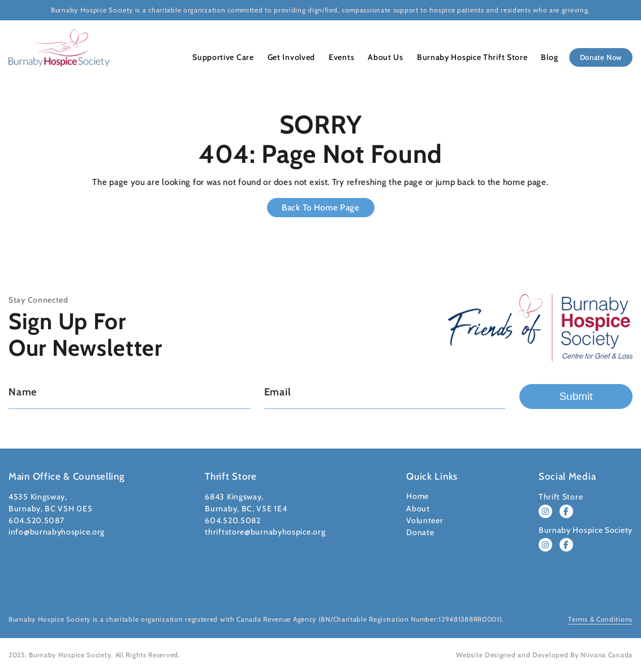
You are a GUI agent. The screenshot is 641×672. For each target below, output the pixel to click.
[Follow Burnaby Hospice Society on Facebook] (566, 545)
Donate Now (596, 57)
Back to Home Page (321, 208)
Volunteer (425, 520)
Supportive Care (225, 57)
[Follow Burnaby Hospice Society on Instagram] (545, 545)
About (418, 509)
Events (339, 57)
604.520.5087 (36, 520)
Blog (540, 57)
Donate (420, 532)
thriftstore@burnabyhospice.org (265, 532)
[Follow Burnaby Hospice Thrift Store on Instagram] (545, 511)
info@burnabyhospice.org (57, 532)
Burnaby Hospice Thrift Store (465, 57)
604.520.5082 (233, 520)
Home (418, 496)
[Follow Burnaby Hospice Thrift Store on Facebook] (566, 511)
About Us (380, 57)
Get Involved (290, 57)
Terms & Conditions (600, 619)
